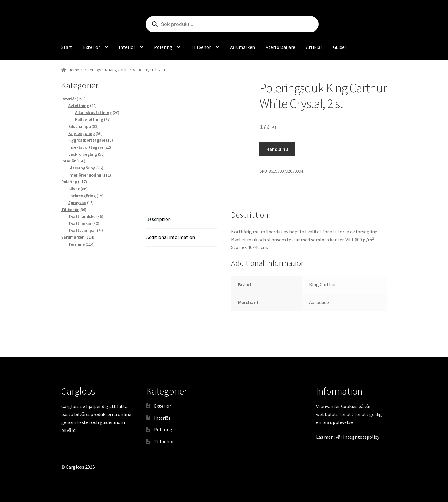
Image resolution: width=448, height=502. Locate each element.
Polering (163, 47)
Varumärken (242, 47)
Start (67, 47)
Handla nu (277, 149)
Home (74, 70)
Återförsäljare (280, 47)
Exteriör (91, 47)
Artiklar (314, 47)
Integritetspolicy (361, 437)
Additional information (171, 237)
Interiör (127, 47)
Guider (340, 47)
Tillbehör (201, 47)
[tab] (182, 219)
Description (159, 219)
